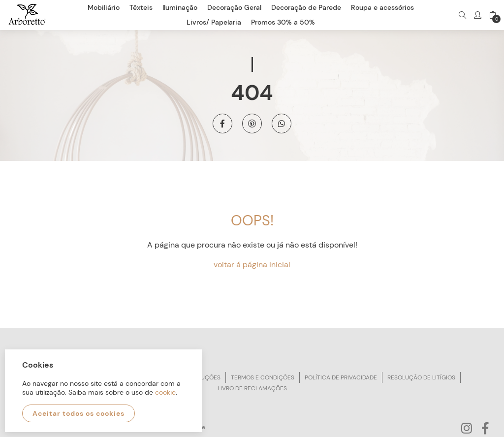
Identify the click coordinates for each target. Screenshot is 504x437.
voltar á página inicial (252, 265)
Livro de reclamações (252, 388)
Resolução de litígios (421, 377)
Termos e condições (263, 377)
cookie (165, 392)
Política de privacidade (341, 377)
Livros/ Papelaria (214, 22)
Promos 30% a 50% (283, 22)
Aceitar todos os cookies (79, 413)
